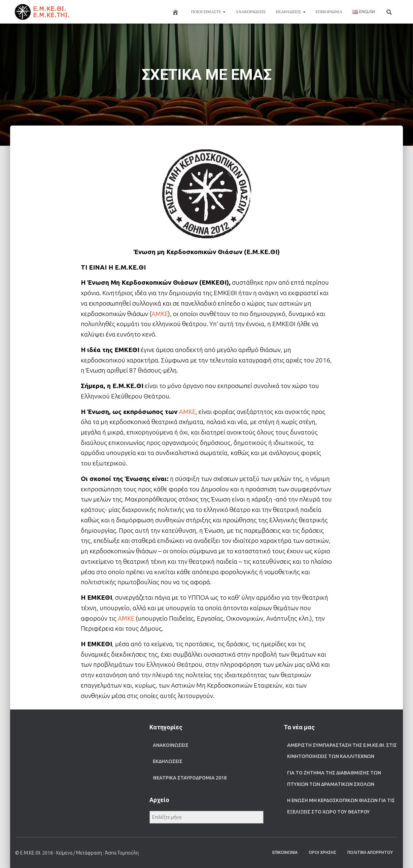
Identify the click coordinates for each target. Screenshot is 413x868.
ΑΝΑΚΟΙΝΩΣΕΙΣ (251, 12)
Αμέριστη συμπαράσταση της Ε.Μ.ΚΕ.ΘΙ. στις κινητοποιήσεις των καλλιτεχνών (342, 751)
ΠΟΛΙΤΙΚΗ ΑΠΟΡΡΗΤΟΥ (370, 852)
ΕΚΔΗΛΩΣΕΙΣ (290, 12)
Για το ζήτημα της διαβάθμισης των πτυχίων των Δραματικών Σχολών (334, 778)
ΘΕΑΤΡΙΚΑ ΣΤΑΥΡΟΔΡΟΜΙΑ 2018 (190, 778)
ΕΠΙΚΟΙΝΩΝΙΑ (329, 12)
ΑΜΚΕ (160, 314)
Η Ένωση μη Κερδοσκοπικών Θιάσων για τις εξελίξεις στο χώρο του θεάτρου (341, 806)
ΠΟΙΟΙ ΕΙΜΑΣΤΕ (208, 12)
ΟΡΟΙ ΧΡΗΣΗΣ (322, 852)
